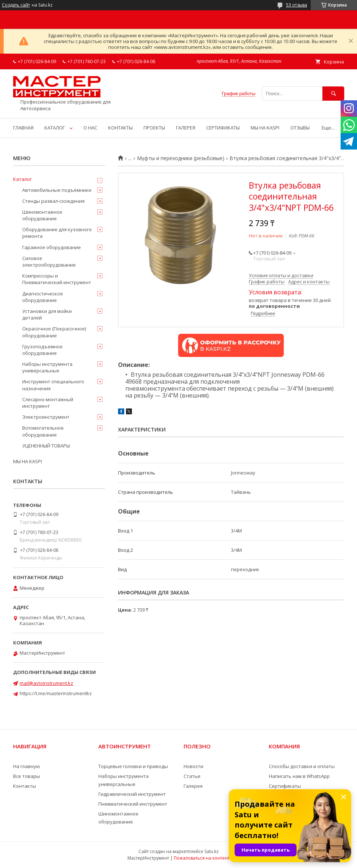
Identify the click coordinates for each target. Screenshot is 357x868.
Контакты (25, 786)
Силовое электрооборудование (49, 261)
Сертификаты (285, 786)
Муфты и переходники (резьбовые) (181, 158)
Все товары (27, 776)
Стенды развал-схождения (53, 201)
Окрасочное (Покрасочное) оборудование (54, 332)
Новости (193, 766)
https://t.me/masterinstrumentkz (56, 693)
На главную (27, 766)
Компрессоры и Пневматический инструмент (57, 279)
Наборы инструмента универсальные (47, 367)
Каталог (22, 179)
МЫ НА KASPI (265, 128)
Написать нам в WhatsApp (299, 776)
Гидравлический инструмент (132, 794)
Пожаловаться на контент (202, 858)
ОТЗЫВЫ (300, 128)
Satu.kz (211, 851)
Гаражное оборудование (52, 247)
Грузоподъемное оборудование (42, 350)
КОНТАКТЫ (120, 128)
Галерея (193, 786)
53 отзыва (297, 5)
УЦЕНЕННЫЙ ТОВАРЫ (46, 446)
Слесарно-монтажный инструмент (48, 403)
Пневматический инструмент (133, 804)
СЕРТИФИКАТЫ (223, 128)
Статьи (192, 776)
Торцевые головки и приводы (133, 766)
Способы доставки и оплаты (302, 766)
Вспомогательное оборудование (43, 431)
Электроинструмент (46, 417)
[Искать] (333, 94)
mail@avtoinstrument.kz (46, 683)
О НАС (90, 128)
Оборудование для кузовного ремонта (57, 233)
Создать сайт (16, 5)
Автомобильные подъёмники (57, 190)
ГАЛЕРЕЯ (186, 128)
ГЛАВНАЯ (23, 128)
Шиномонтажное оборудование (42, 215)
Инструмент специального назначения (53, 385)
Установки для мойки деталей (47, 314)
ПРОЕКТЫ (154, 128)
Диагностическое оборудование (43, 297)
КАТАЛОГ (55, 128)
